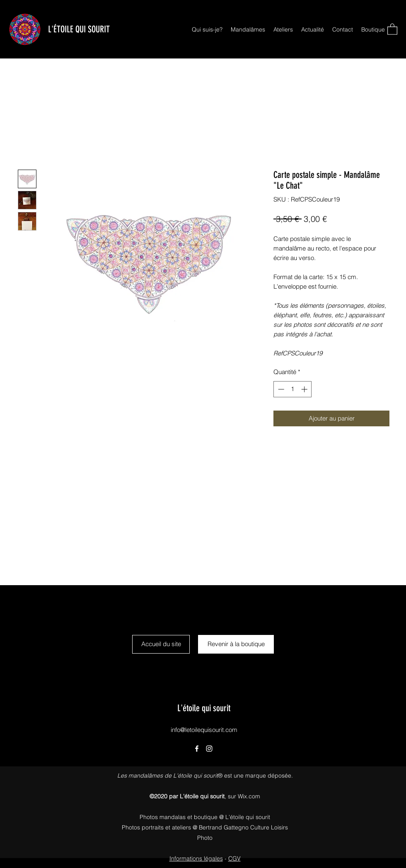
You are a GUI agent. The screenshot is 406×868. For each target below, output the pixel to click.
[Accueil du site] (161, 644)
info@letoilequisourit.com (204, 730)
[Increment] (305, 389)
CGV (234, 858)
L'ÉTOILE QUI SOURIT (79, 29)
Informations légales (196, 858)
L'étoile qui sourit (204, 708)
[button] (392, 29)
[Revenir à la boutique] (236, 644)
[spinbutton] (293, 389)
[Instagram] (209, 749)
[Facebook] (197, 749)
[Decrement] (280, 389)
